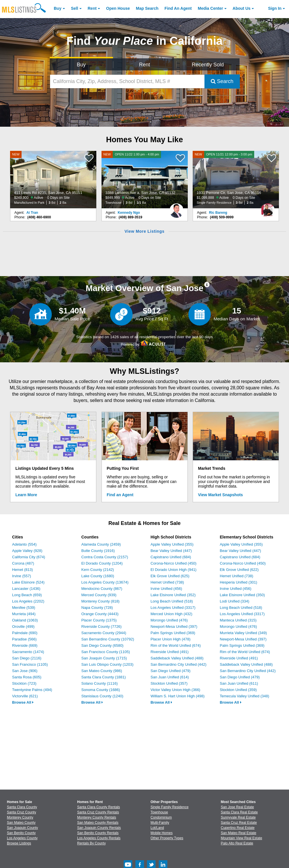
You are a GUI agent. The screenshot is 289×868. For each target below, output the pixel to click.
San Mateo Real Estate (239, 833)
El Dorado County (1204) (102, 563)
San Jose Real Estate (237, 807)
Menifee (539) (24, 608)
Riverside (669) (25, 645)
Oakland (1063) (25, 620)
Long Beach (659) (27, 595)
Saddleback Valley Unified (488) (177, 658)
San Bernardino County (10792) (108, 639)
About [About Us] (242, 8)
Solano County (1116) (99, 683)
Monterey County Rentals (96, 817)
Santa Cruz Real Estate (239, 823)
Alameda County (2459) (101, 544)
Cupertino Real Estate (238, 828)
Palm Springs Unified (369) (173, 633)
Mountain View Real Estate (242, 838)
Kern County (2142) (98, 570)
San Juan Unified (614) (170, 677)
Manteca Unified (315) (238, 620)
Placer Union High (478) (171, 639)
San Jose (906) (25, 671)
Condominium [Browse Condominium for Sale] (161, 817)
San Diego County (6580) (103, 645)
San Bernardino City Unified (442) (179, 664)
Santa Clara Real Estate (239, 812)
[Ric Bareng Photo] (268, 208)
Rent (92, 8)
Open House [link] (118, 8)
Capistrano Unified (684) (171, 557)
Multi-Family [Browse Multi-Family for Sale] (160, 823)
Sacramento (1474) (28, 652)
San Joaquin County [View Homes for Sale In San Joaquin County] (22, 828)
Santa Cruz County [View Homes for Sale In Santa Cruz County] (21, 812)
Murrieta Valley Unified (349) (243, 633)
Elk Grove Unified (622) (239, 570)
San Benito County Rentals (98, 833)
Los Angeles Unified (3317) (173, 608)
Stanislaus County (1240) (102, 696)
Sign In (275, 8)
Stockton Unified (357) (169, 683)
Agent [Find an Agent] (178, 8)
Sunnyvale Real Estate (238, 817)
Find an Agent (120, 495)
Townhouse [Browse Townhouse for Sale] (159, 812)
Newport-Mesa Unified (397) (174, 627)
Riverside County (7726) (102, 627)
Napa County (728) (97, 608)
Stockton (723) (24, 683)
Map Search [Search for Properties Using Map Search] (147, 8)
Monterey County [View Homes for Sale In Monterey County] (20, 817)
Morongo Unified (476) (169, 620)
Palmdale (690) (25, 633)
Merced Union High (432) (172, 614)
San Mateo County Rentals (98, 823)
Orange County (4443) (100, 614)
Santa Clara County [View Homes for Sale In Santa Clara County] (22, 807)
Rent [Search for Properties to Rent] (145, 65)
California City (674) (29, 557)
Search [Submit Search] (222, 81)
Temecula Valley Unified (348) (244, 696)
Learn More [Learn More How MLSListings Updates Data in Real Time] (26, 495)
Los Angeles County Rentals (99, 838)
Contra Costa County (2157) (105, 557)
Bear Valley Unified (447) (171, 551)
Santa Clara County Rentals (98, 807)
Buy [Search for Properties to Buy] (81, 65)
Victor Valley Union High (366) (176, 690)
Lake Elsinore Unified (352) (173, 595)
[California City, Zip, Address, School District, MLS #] (127, 81)
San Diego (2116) (27, 658)
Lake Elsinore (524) (28, 582)
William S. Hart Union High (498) (178, 696)
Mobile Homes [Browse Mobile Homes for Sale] (162, 833)
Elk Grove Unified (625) (170, 576)
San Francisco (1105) (30, 664)
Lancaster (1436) (26, 589)
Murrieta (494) (24, 614)
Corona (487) (23, 563)
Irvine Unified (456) (166, 589)
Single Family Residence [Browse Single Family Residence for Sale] (170, 807)
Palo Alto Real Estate (237, 843)
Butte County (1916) (98, 551)
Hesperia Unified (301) (238, 582)
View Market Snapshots (221, 495)
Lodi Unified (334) (235, 601)
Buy (58, 8)
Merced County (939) (99, 595)
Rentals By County (91, 843)
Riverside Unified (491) (170, 652)
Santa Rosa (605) (27, 677)
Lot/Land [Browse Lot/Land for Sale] (157, 828)
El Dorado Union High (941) (174, 570)
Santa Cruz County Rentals (98, 812)
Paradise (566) (24, 639)
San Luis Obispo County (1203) (107, 664)
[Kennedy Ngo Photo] (177, 208)
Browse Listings (19, 843)
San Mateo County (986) (102, 671)
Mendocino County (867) (102, 589)
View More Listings (144, 231)
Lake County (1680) (98, 576)
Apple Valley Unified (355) (172, 544)
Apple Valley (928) (27, 551)
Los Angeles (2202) (28, 601)
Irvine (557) (22, 576)
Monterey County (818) (101, 601)
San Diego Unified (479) (171, 671)
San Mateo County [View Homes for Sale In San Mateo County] (21, 823)
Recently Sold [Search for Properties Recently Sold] (208, 65)
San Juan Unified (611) (239, 683)
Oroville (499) (23, 627)
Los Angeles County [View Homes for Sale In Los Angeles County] (22, 838)
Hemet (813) (22, 570)
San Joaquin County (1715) (104, 658)
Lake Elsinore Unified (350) (242, 595)
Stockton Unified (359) (238, 690)
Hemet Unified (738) (167, 582)
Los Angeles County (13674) (105, 582)
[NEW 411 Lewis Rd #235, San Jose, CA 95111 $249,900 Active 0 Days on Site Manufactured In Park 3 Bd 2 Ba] (53, 180)
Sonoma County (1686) (101, 690)
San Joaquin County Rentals (99, 828)
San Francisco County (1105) (106, 652)
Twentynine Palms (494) (32, 690)
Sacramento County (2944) (104, 633)
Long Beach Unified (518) (172, 601)
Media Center (210, 8)
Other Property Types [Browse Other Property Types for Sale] (167, 838)
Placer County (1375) (99, 620)
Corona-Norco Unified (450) (174, 563)
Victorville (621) (25, 696)
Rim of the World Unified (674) (176, 645)
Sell (75, 8)
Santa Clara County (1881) (104, 677)
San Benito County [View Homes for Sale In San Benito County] (21, 833)
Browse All (23, 702)
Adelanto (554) (24, 544)
